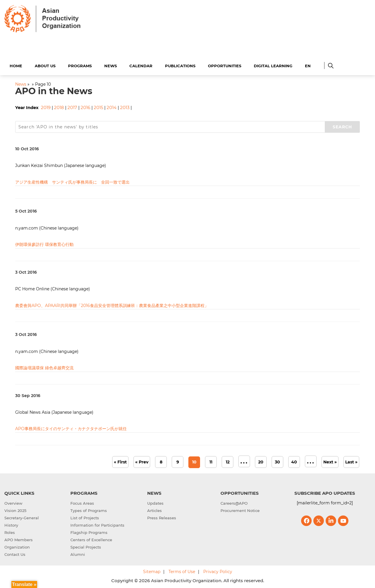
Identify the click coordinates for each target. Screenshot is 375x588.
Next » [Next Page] (330, 461)
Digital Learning (273, 65)
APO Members (19, 539)
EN (308, 65)
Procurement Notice (240, 510)
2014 (112, 107)
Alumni (78, 553)
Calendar (141, 65)
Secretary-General (22, 517)
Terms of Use (182, 571)
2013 (125, 107)
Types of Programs (89, 510)
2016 (85, 107)
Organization (17, 546)
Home (16, 65)
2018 (59, 107)
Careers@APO (234, 502)
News (111, 65)
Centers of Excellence (91, 539)
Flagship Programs (89, 532)
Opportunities (225, 65)
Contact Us (15, 553)
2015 (98, 107)
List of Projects (85, 517)
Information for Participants (97, 524)
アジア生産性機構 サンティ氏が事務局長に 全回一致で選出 (72, 181)
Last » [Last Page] (351, 461)
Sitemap (152, 571)
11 (211, 461)
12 (228, 461)
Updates (155, 502)
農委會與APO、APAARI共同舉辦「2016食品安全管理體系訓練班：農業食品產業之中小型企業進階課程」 (112, 305)
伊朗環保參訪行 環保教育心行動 (44, 244)
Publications (180, 65)
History (11, 524)
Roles (10, 532)
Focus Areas (82, 502)
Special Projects (86, 546)
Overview (13, 502)
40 (294, 461)
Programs (80, 65)
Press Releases (162, 517)
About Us (45, 65)
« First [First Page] (120, 461)
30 (277, 461)
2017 (72, 107)
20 (261, 461)
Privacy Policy (218, 571)
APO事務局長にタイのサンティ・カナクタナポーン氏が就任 (71, 428)
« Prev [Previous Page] (142, 461)
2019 (46, 107)
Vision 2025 (15, 510)
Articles (154, 510)
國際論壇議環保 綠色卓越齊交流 (44, 367)
